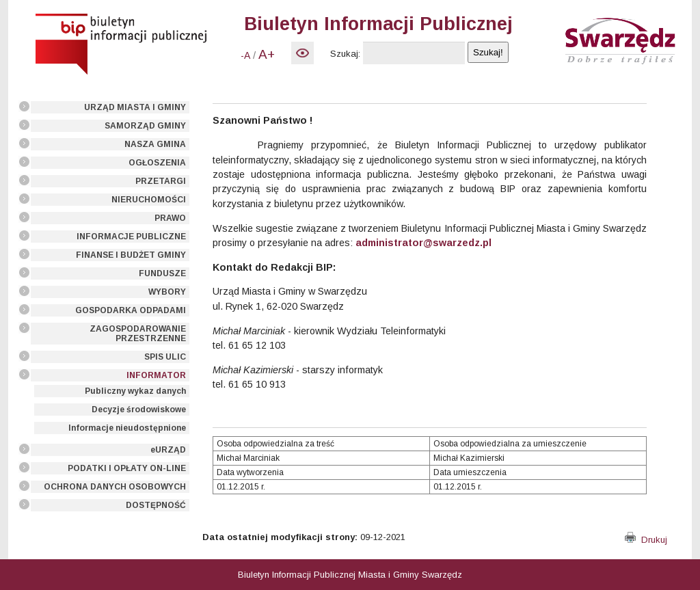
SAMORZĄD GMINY (145, 126)
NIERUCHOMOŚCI (149, 200)
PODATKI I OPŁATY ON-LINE (127, 468)
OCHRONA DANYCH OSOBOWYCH (115, 487)
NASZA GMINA (155, 144)
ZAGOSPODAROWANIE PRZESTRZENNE (138, 334)
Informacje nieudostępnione (127, 428)
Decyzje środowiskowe (139, 410)
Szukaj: (345, 54)
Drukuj (646, 540)
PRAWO (170, 218)
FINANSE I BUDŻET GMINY (131, 255)
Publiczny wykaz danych (135, 391)
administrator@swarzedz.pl (423, 243)
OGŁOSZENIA (157, 163)
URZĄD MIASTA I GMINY (135, 107)
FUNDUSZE (162, 273)
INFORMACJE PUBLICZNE (131, 237)
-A (245, 55)
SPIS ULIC (165, 357)
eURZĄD (168, 450)
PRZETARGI (161, 181)
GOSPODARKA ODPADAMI (131, 310)
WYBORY (167, 292)
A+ (267, 54)
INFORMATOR (156, 375)
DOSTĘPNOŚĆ (156, 505)
